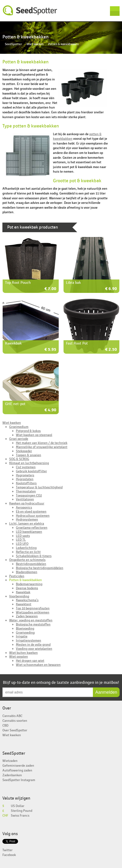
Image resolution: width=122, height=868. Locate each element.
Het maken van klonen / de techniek (42, 443)
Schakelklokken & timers (34, 556)
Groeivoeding (25, 633)
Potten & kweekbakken (26, 580)
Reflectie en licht (28, 552)
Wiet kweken (35, 44)
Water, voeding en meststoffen (31, 620)
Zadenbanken (12, 775)
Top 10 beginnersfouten (33, 608)
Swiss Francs (20, 816)
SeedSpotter (30, 10)
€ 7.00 (50, 289)
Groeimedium (19, 427)
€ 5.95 (50, 350)
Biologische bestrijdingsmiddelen (40, 568)
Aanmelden (106, 692)
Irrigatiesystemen (29, 640)
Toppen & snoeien (29, 455)
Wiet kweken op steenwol (34, 435)
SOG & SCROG (19, 459)
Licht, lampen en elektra (27, 524)
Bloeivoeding (25, 628)
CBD (5, 725)
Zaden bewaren (27, 616)
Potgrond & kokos (28, 431)
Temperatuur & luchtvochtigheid (39, 487)
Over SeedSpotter (15, 730)
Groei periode (19, 439)
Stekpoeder (24, 451)
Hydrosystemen (27, 519)
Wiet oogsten (19, 657)
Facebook (9, 855)
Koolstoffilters (26, 483)
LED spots (23, 536)
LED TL (21, 540)
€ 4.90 (50, 410)
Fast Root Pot (77, 343)
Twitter (7, 850)
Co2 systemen (26, 467)
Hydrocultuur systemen (33, 516)
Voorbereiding (19, 596)
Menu (115, 11)
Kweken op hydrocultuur (27, 503)
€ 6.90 (111, 289)
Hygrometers (25, 475)
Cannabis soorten (15, 721)
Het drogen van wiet (30, 661)
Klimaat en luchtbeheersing (29, 463)
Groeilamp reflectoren (32, 528)
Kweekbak (13, 343)
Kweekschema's (27, 600)
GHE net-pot (15, 404)
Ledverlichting (26, 548)
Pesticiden (17, 576)
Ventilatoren (25, 499)
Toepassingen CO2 (29, 495)
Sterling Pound (22, 811)
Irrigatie (22, 636)
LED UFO (22, 544)
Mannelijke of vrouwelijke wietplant (42, 447)
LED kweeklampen (29, 532)
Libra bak (73, 283)
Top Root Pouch (18, 283)
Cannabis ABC (12, 716)
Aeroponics (24, 507)
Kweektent (24, 604)
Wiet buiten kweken (23, 653)
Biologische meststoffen (33, 624)
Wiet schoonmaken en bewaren (38, 665)
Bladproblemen (27, 572)
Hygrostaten (25, 479)
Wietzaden (10, 761)
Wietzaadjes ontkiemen (33, 612)
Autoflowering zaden (17, 770)
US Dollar (18, 806)
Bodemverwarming (29, 584)
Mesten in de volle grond (33, 645)
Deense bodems (27, 588)
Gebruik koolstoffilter (31, 471)
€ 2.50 (111, 350)
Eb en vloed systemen (31, 512)
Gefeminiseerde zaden (18, 766)
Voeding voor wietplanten (34, 649)
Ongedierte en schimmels (27, 560)
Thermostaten (26, 491)
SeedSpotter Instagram (19, 780)
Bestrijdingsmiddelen (31, 564)
